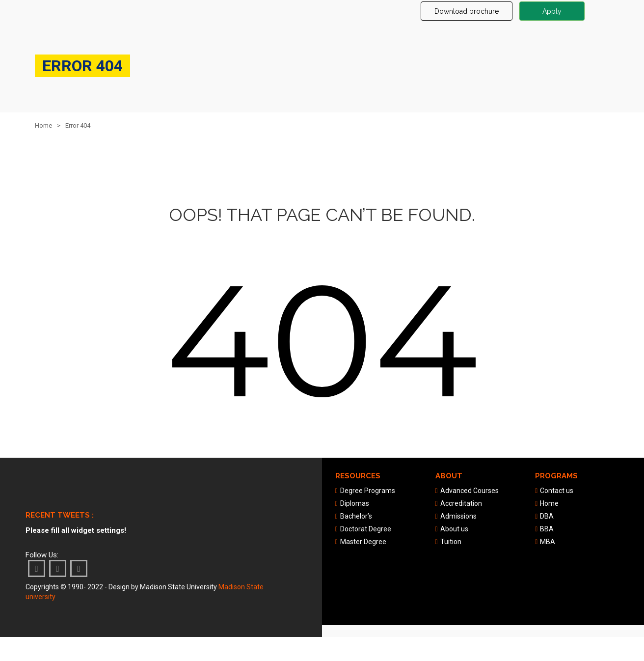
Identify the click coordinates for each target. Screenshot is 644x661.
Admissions (458, 516)
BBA (547, 529)
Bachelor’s (356, 516)
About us (454, 529)
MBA (548, 542)
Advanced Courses (470, 491)
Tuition (451, 542)
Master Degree (363, 542)
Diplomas (355, 503)
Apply (552, 11)
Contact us (557, 491)
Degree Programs (368, 491)
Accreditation (461, 503)
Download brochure (467, 11)
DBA (547, 516)
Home (43, 125)
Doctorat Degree (366, 529)
